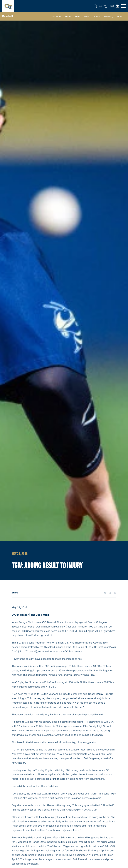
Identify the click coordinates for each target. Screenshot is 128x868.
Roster (68, 16)
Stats (77, 16)
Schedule (57, 16)
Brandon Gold (58, 779)
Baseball (8, 16)
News (86, 16)
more (119, 16)
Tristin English (86, 631)
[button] (95, 6)
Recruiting (109, 16)
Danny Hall (102, 694)
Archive (96, 16)
